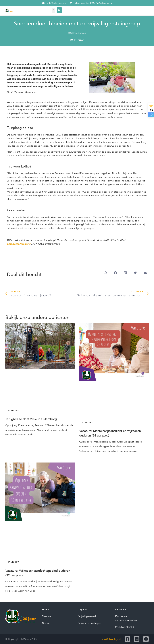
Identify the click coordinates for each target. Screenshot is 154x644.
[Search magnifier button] (59, 10)
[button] (54, 11)
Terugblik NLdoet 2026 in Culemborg (31, 419)
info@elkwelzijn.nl (111, 639)
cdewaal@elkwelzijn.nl (19, 244)
